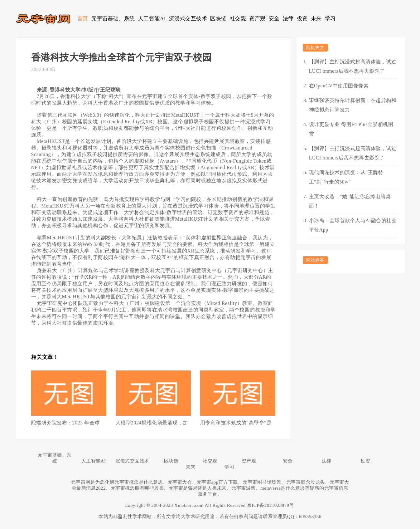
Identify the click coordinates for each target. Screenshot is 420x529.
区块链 (218, 19)
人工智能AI (152, 19)
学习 (330, 19)
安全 (274, 19)
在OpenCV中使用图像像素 (339, 86)
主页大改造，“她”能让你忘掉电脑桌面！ (350, 201)
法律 (288, 19)
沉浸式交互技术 (188, 19)
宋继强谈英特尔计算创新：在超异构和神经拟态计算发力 (353, 105)
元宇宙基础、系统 (113, 19)
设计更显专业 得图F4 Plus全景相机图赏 (351, 129)
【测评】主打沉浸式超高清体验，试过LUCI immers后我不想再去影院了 (353, 66)
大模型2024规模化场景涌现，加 (152, 423)
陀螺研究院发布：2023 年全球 (65, 423)
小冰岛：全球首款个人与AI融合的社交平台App (353, 225)
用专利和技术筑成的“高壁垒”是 (236, 423)
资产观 (257, 19)
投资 (302, 19)
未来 (316, 19)
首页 (83, 19)
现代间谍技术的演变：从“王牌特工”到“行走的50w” (346, 177)
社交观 (238, 19)
